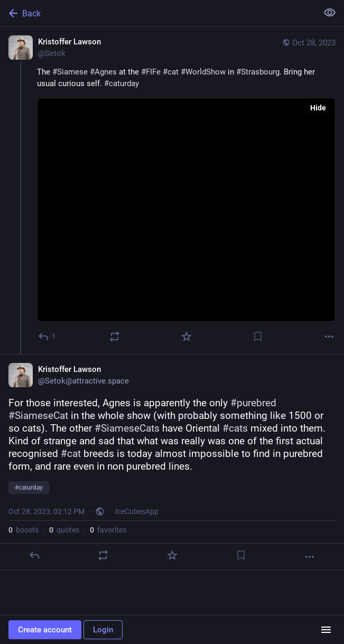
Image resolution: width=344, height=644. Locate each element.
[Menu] (326, 630)
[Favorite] (187, 337)
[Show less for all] (330, 13)
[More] (329, 337)
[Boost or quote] (115, 337)
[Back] (158, 13)
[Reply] (47, 337)
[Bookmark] (258, 337)
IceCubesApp (137, 511)
